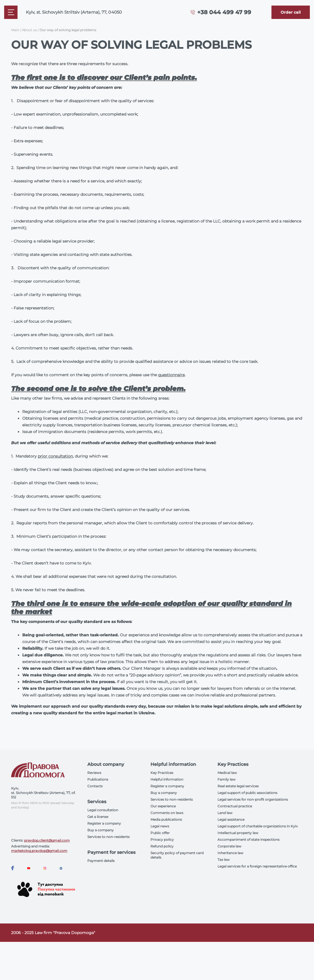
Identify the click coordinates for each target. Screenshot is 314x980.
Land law (225, 813)
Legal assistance (231, 819)
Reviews (94, 773)
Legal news (160, 826)
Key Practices (162, 773)
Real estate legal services (238, 786)
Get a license (98, 817)
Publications (98, 779)
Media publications (166, 819)
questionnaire (171, 375)
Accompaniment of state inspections (249, 840)
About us (29, 30)
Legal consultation (103, 810)
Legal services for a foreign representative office (257, 866)
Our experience (163, 806)
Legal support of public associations (247, 793)
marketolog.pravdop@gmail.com (39, 851)
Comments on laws (167, 813)
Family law (227, 779)
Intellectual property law (238, 833)
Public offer (160, 833)
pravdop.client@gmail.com (47, 840)
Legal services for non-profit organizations (253, 799)
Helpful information (167, 779)
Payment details (101, 861)
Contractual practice (235, 806)
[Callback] (291, 12)
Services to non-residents (108, 837)
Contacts (95, 786)
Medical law (227, 773)
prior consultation (55, 456)
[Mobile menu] (11, 12)
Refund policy (162, 846)
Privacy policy (162, 840)
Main (15, 30)
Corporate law (229, 846)
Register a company (104, 823)
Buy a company (101, 830)
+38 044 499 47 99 (224, 12)
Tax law (224, 860)
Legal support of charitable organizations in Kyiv (258, 826)
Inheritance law (230, 853)
